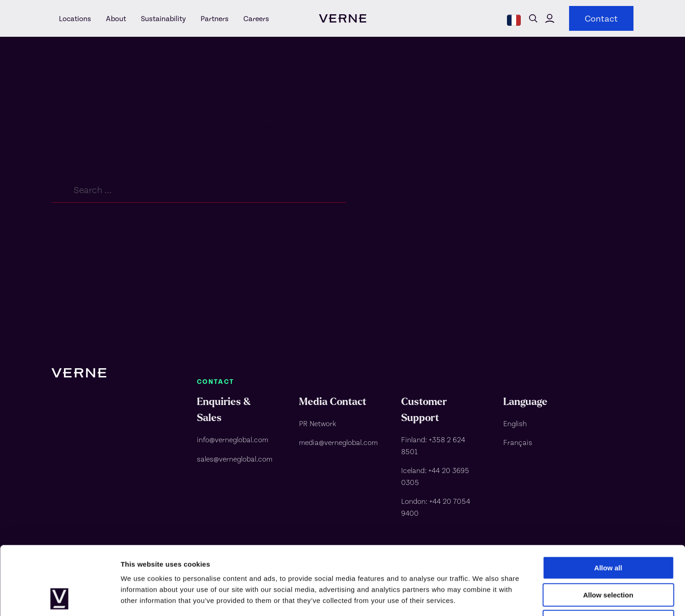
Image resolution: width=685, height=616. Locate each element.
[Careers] (253, 18)
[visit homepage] (342, 18)
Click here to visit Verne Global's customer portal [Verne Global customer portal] (550, 18)
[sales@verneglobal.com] (237, 459)
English (515, 423)
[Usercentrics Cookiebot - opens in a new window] (60, 598)
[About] (116, 18)
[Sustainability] (163, 18)
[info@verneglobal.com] (237, 439)
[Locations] (75, 18)
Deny (608, 557)
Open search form (533, 18)
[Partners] (215, 18)
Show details (483, 598)
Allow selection (608, 531)
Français (518, 442)
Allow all (608, 504)
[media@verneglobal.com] (339, 442)
